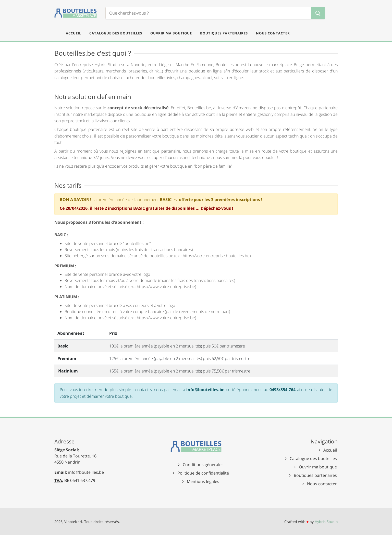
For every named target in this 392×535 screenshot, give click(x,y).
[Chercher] (208, 13)
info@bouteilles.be (86, 472)
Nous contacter (322, 484)
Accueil (330, 450)
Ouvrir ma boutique (318, 467)
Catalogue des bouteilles (313, 458)
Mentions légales (203, 481)
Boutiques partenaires (315, 475)
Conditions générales (203, 465)
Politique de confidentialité (203, 473)
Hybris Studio (326, 522)
